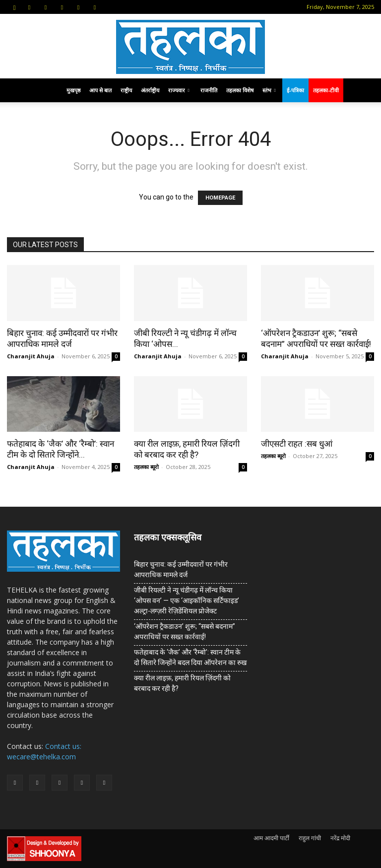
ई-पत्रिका (295, 90)
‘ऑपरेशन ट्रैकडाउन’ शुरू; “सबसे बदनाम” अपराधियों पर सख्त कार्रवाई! (185, 632)
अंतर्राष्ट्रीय (150, 90)
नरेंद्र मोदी (340, 838)
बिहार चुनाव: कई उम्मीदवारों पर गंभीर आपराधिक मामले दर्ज (181, 569)
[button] (14, 7)
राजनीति (209, 90)
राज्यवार (179, 90)
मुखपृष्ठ (73, 90)
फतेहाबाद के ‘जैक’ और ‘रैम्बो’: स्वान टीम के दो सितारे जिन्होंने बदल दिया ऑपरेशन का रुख (190, 657)
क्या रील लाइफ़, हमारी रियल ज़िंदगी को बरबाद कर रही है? (182, 683)
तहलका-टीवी (326, 90)
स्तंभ (269, 90)
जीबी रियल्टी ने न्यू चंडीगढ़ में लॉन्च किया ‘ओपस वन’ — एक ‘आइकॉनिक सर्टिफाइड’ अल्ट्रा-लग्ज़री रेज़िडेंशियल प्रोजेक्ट (187, 601)
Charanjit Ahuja (31, 356)
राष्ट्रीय (126, 90)
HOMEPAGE (220, 198)
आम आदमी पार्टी (271, 838)
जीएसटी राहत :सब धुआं (297, 444)
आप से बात (100, 90)
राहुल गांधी (310, 838)
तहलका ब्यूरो (146, 467)
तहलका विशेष (240, 90)
